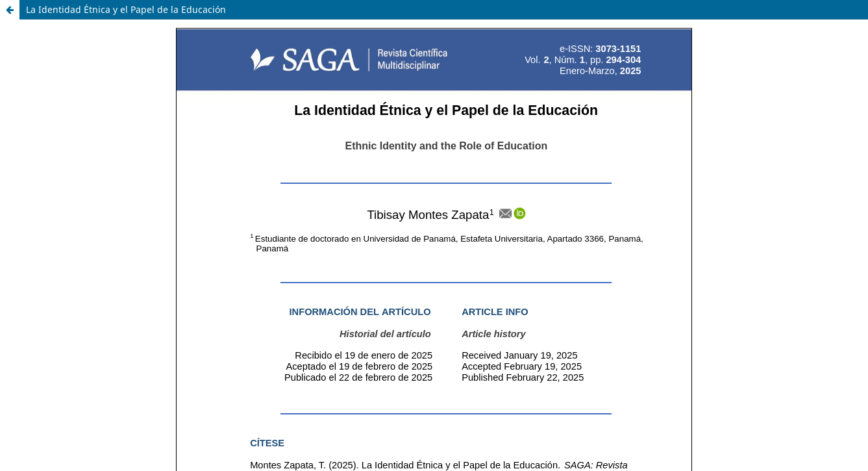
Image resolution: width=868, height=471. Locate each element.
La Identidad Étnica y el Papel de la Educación (126, 9)
